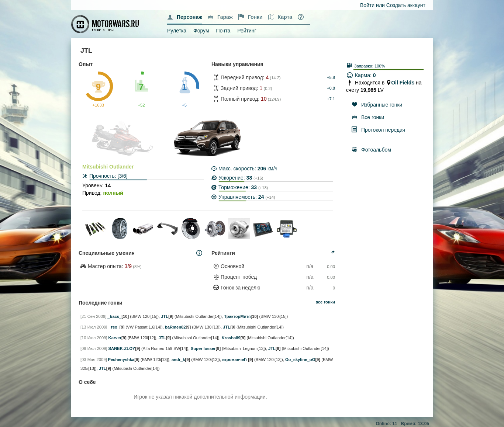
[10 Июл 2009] (94, 338)
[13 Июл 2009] (94, 327)
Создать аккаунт (406, 5)
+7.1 (331, 99)
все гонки (325, 302)
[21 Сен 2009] (93, 316)
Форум (201, 31)
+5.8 (331, 77)
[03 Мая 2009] (94, 360)
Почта (223, 31)
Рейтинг (247, 31)
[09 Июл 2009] (94, 348)
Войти (367, 5)
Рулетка (177, 31)
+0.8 (331, 88)
